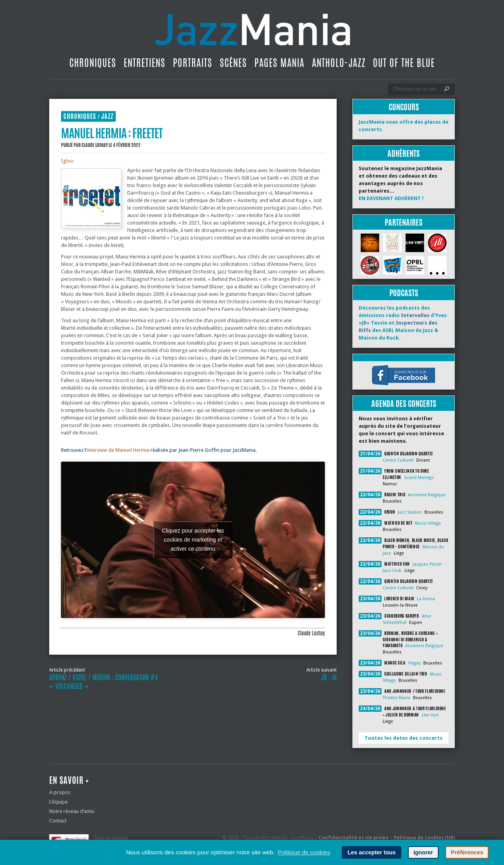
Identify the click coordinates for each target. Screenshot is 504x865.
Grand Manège (419, 478)
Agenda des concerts (404, 404)
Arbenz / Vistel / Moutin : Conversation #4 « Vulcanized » (103, 682)
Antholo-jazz (339, 63)
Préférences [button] (467, 852)
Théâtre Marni (397, 698)
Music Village (428, 523)
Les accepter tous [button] (371, 852)
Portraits (193, 63)
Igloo (67, 161)
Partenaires (404, 222)
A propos (60, 792)
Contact (58, 821)
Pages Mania (279, 63)
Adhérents (404, 153)
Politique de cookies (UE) (424, 838)
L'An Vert (430, 715)
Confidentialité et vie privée (354, 838)
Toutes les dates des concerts (404, 738)
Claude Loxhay (95, 145)
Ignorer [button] (423, 852)
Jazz (107, 116)
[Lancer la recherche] (447, 89)
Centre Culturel (398, 460)
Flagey (414, 663)
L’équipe (58, 802)
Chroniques (93, 63)
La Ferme (426, 599)
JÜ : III (329, 678)
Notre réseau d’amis (72, 811)
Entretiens (145, 63)
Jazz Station (410, 512)
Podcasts (404, 293)
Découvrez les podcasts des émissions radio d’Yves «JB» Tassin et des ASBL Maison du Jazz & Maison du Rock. (403, 323)
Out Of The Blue (404, 63)
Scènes (233, 63)
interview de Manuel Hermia (118, 450)
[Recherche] (416, 89)
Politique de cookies (304, 852)
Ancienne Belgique (427, 495)
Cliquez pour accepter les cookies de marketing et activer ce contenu (193, 540)
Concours (404, 107)
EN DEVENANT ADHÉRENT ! (391, 198)
